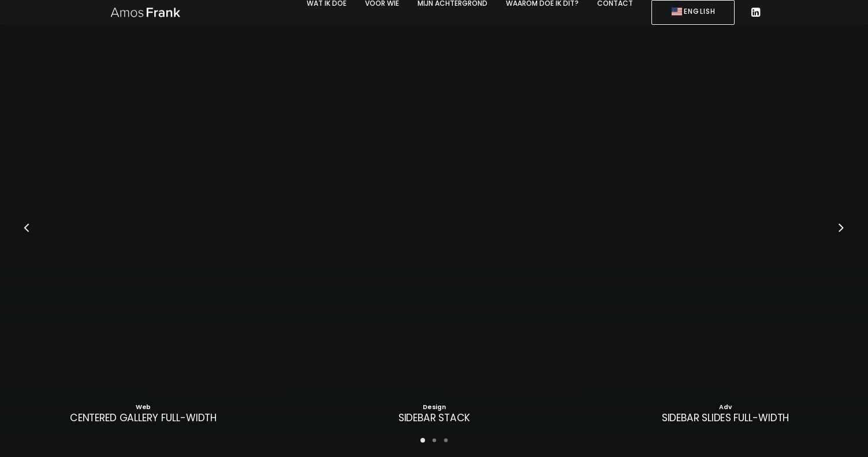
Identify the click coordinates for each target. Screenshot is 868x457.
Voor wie (382, 3)
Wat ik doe (327, 3)
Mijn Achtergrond (452, 3)
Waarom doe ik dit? (542, 3)
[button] (755, 12)
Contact (615, 3)
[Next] (841, 229)
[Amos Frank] (144, 12)
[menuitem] (327, 3)
